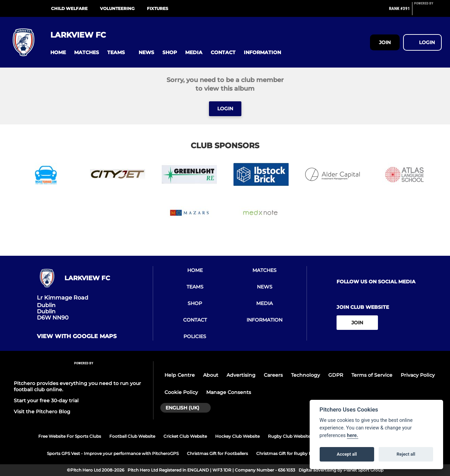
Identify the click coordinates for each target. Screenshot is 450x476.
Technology (306, 375)
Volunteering (117, 8)
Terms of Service (372, 375)
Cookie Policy (181, 392)
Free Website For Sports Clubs (70, 436)
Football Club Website (132, 436)
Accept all (347, 454)
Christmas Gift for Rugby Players (290, 453)
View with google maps (77, 336)
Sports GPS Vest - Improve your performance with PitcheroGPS (113, 453)
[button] (58, 53)
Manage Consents (229, 392)
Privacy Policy (418, 375)
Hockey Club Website (237, 436)
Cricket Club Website (185, 436)
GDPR (336, 375)
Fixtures (158, 8)
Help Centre (180, 375)
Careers (273, 375)
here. (353, 436)
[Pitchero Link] (428, 11)
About (211, 375)
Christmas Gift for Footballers (217, 453)
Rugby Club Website (289, 436)
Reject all (406, 454)
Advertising (241, 375)
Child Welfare (69, 8)
